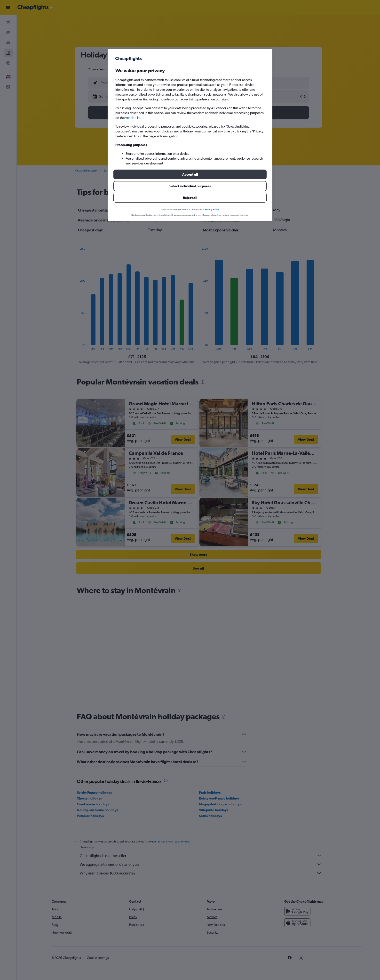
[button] (190, 174)
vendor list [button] (133, 118)
